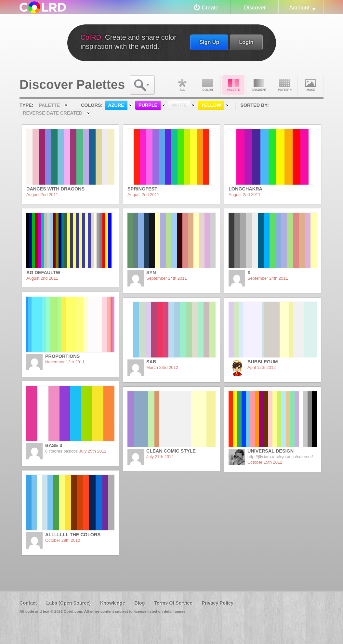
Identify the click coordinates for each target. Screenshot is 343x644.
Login (246, 42)
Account (299, 7)
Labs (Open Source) (68, 603)
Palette (233, 85)
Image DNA (310, 85)
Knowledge (113, 603)
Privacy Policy (218, 603)
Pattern (285, 85)
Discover (255, 7)
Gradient (259, 85)
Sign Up (209, 42)
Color (208, 85)
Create (210, 7)
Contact (28, 603)
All (182, 85)
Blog (139, 603)
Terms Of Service (173, 603)
